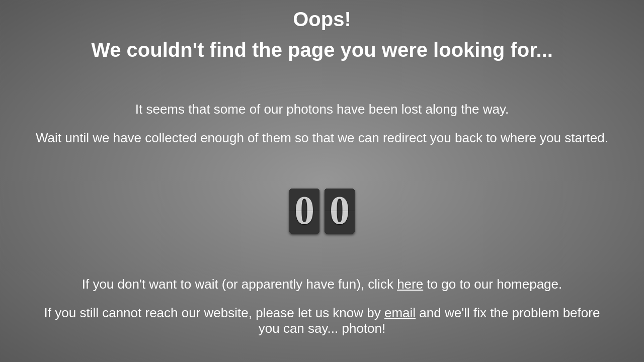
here (410, 284)
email (400, 313)
